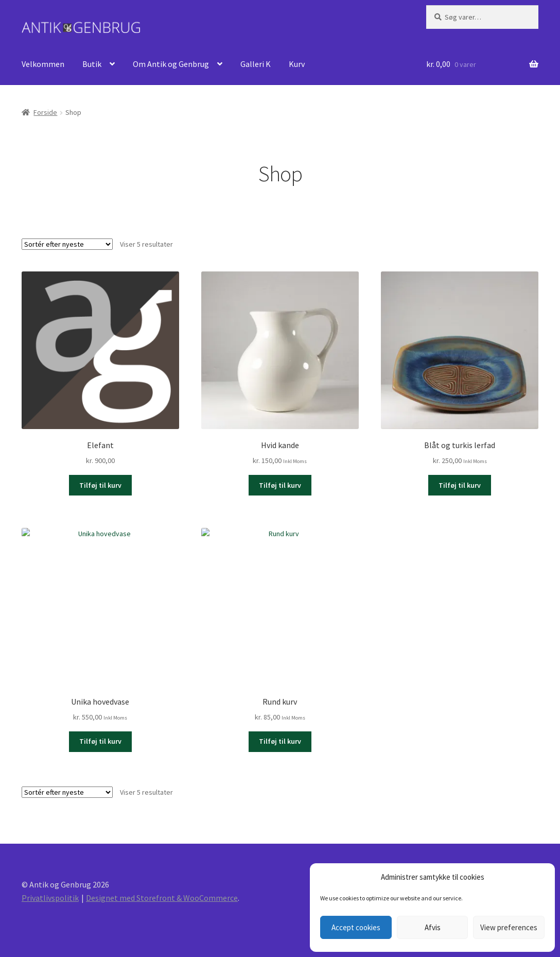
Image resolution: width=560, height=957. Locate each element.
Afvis (433, 927)
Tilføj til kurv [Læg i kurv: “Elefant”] (100, 485)
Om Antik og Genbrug (171, 64)
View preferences (509, 927)
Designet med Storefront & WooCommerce (162, 898)
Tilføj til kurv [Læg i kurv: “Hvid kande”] (280, 485)
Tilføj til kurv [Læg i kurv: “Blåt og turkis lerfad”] (460, 485)
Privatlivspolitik (50, 898)
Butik (92, 64)
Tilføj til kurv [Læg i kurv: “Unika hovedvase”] (100, 741)
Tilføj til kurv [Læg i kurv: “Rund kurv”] (280, 741)
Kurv (297, 64)
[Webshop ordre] (67, 244)
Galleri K (256, 64)
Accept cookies (356, 927)
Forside (45, 112)
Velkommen (43, 64)
